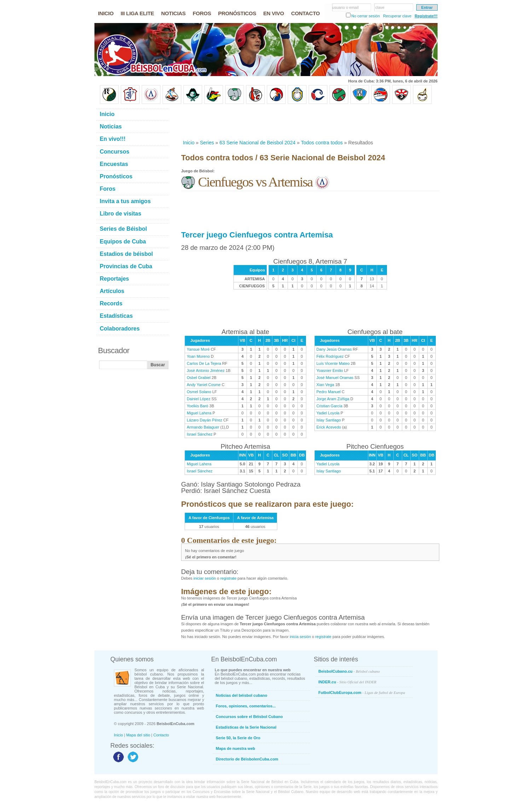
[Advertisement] (310, 122)
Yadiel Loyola (328, 413)
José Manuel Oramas (335, 378)
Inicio (189, 143)
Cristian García (329, 406)
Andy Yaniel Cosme (204, 385)
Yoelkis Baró (198, 406)
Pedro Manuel (329, 392)
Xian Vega (325, 385)
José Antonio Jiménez (206, 370)
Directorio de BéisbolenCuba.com (247, 759)
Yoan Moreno (198, 356)
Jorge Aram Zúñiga (333, 399)
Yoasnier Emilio (330, 370)
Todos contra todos (322, 143)
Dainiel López (199, 399)
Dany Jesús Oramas (334, 349)
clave (380, 7)
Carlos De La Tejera (204, 363)
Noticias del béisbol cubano (241, 695)
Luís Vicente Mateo (333, 363)
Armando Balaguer (203, 427)
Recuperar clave (397, 16)
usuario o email (345, 7)
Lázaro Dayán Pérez (204, 420)
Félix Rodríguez (330, 356)
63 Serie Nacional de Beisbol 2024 (258, 143)
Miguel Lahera (199, 413)
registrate (229, 578)
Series (207, 143)
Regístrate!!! (426, 16)
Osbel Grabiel (199, 378)
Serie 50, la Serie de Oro (238, 738)
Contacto (161, 735)
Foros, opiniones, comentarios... (246, 706)
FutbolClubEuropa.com (362, 693)
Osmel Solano (199, 392)
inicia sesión (300, 637)
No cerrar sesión (366, 16)
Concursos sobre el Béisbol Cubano (249, 717)
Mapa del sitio (138, 735)
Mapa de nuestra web (235, 748)
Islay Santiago (329, 420)
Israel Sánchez (200, 434)
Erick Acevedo (329, 427)
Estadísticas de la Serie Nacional (246, 727)
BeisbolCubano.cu (349, 671)
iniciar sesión (205, 578)
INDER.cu (347, 682)
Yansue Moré (198, 349)
